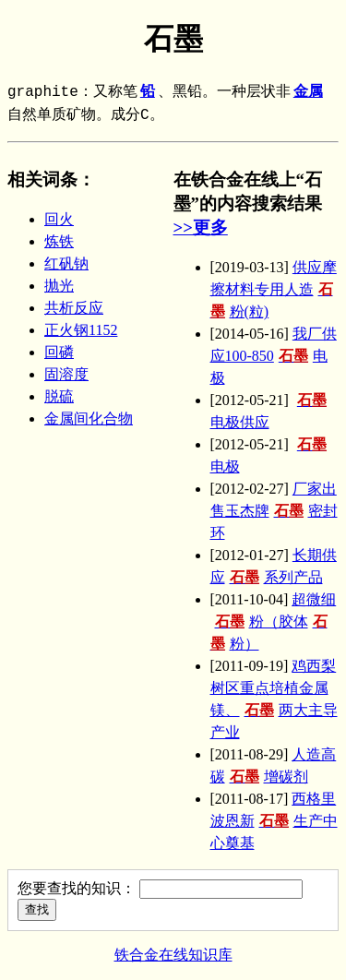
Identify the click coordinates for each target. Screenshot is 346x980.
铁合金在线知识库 (173, 955)
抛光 (59, 286)
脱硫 (59, 396)
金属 (308, 92)
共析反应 (74, 308)
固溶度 (66, 374)
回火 (59, 219)
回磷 (59, 352)
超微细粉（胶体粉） (274, 621)
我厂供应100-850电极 (274, 356)
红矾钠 (66, 263)
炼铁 (59, 241)
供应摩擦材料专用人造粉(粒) (274, 289)
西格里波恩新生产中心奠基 (274, 821)
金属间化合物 (89, 418)
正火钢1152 (81, 330)
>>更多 (201, 227)
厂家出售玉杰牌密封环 (274, 511)
